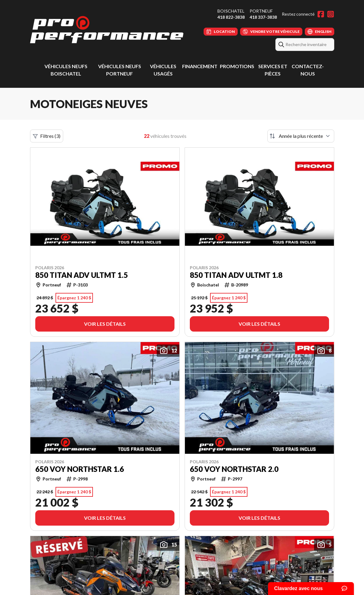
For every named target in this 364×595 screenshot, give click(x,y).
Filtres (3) (47, 136)
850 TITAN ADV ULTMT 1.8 (236, 275)
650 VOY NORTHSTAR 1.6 (80, 469)
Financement (200, 66)
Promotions (237, 66)
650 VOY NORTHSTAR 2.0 (234, 469)
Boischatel (231, 11)
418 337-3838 (263, 17)
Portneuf (261, 11)
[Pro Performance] (107, 30)
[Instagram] (331, 14)
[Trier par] (301, 136)
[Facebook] (321, 14)
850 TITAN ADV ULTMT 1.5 (82, 275)
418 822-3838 (231, 17)
